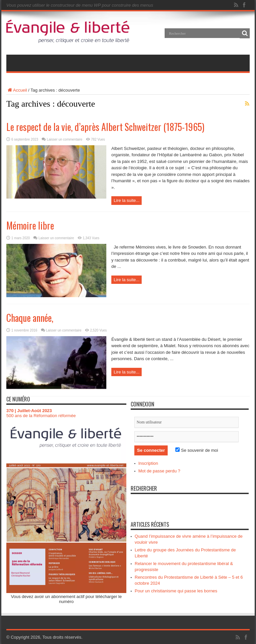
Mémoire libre (30, 225)
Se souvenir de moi (197, 450)
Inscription (148, 463)
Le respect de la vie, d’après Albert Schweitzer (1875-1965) (105, 127)
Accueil (17, 90)
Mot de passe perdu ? (159, 471)
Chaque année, (30, 318)
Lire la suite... (126, 200)
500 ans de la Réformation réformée (41, 416)
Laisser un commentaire (64, 139)
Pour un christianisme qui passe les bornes (176, 591)
